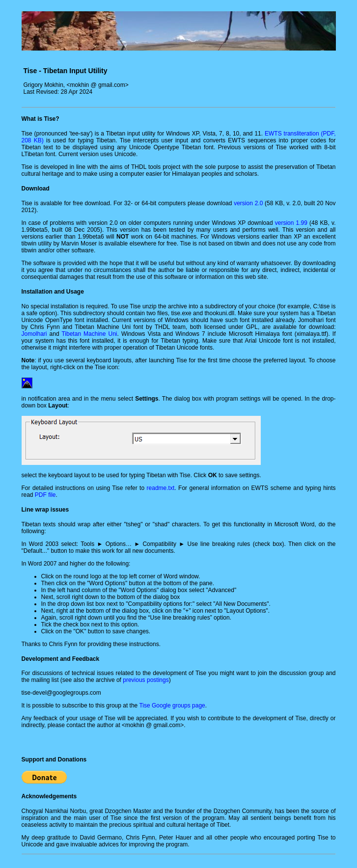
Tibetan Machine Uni (89, 334)
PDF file (45, 495)
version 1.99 (291, 223)
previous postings (146, 680)
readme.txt (161, 488)
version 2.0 (248, 203)
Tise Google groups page (172, 705)
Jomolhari (34, 334)
